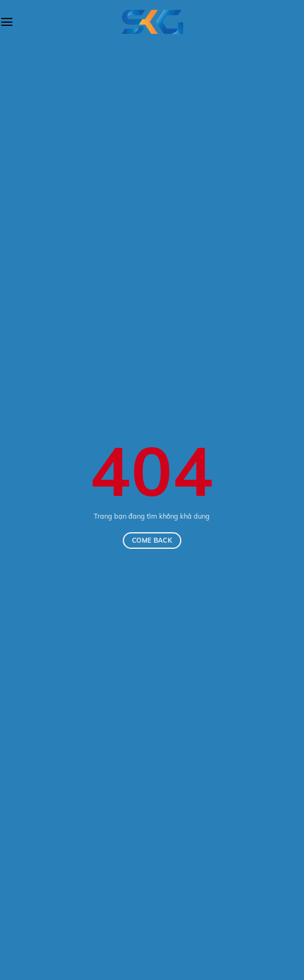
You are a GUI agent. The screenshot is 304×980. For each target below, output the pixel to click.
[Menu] (7, 22)
